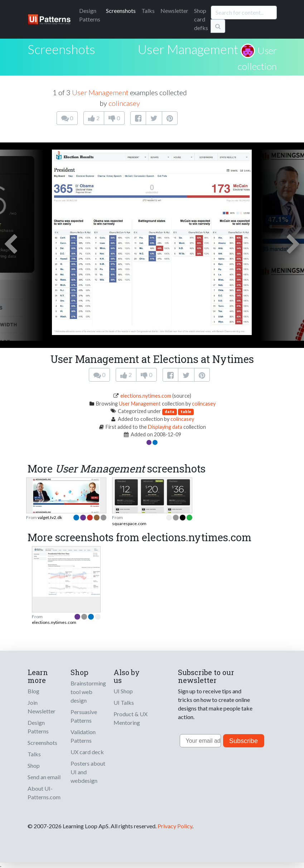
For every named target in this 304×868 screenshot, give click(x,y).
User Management (188, 49)
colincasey (124, 103)
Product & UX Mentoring (131, 718)
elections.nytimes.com (146, 396)
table (186, 411)
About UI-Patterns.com (44, 793)
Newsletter (174, 11)
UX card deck (87, 752)
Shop (34, 765)
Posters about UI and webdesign (88, 772)
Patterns (90, 15)
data (170, 411)
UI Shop (123, 691)
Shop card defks (201, 19)
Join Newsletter (42, 707)
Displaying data (165, 427)
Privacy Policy (175, 826)
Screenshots (121, 11)
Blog (33, 691)
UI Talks (124, 702)
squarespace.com (129, 523)
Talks (148, 11)
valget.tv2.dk (50, 517)
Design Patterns (38, 727)
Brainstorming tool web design (88, 692)
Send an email (44, 777)
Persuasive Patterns (84, 716)
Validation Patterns (83, 736)
